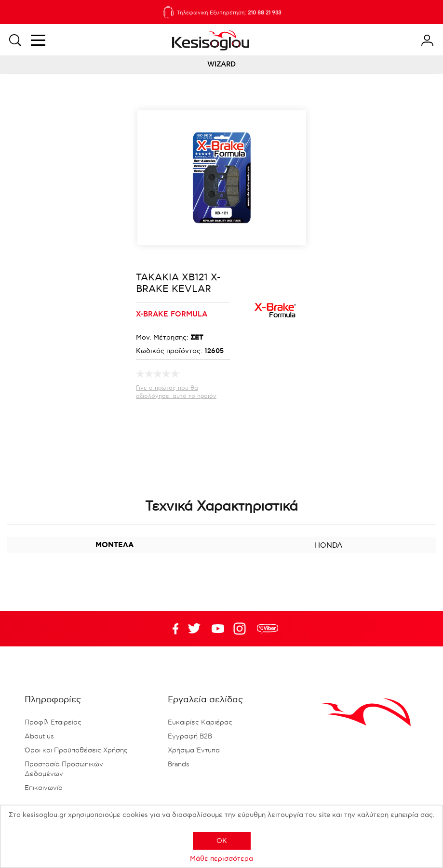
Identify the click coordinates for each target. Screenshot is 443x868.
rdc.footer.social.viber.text (268, 629)
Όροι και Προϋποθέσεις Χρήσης (76, 750)
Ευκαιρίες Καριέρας (200, 723)
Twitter (218, 629)
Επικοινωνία (44, 788)
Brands (179, 764)
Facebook (171, 629)
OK (222, 841)
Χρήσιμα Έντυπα (194, 750)
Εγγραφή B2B (190, 736)
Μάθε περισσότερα (221, 859)
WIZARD (221, 64)
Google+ (242, 629)
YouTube (194, 629)
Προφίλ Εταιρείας (53, 723)
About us (39, 736)
